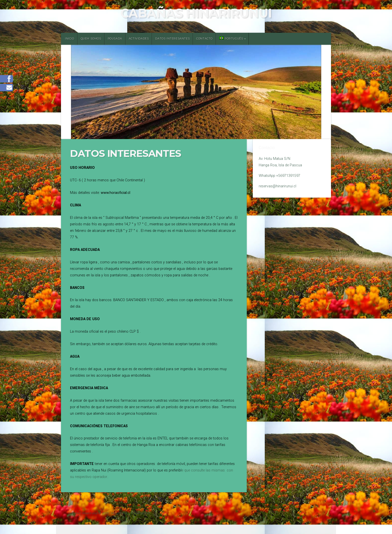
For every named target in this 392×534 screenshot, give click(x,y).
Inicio (70, 39)
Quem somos (91, 39)
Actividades (139, 39)
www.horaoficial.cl (115, 193)
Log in (72, 519)
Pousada (115, 39)
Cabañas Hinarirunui (196, 13)
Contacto (204, 39)
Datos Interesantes (172, 39)
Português (231, 38)
